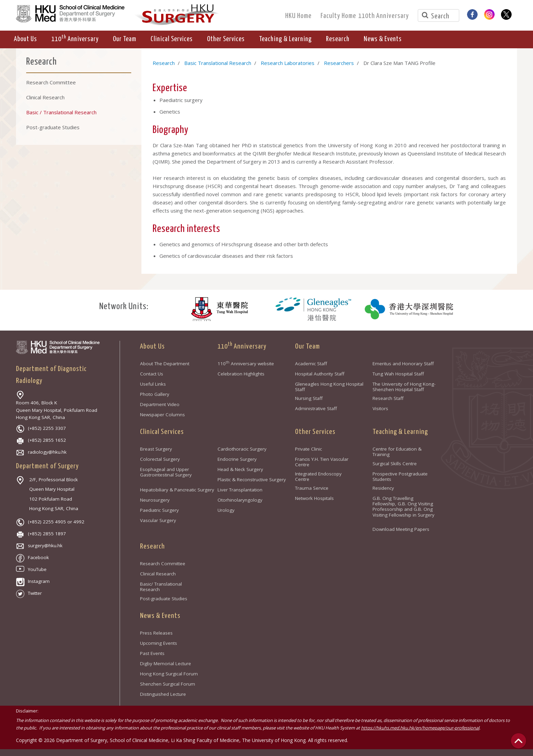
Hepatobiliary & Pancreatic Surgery (177, 490)
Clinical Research (158, 574)
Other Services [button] (226, 39)
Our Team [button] (125, 39)
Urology (226, 510)
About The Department (165, 364)
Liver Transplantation (240, 490)
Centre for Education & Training (397, 452)
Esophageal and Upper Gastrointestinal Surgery (166, 472)
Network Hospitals (314, 498)
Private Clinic (308, 449)
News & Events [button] (383, 39)
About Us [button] (25, 39)
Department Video (160, 404)
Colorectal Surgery (160, 459)
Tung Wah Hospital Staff (398, 374)
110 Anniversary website (246, 364)
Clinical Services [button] (172, 39)
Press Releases (156, 633)
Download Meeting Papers (401, 529)
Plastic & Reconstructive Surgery (252, 480)
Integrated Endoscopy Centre (318, 476)
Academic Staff (311, 364)
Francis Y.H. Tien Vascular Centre (322, 462)
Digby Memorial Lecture (166, 663)
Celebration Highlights (241, 374)
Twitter (29, 593)
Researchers (339, 63)
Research (164, 63)
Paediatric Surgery (159, 510)
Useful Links (153, 384)
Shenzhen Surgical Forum (168, 684)
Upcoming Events (159, 643)
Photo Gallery (155, 394)
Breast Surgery (156, 449)
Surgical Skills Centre (395, 464)
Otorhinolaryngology (240, 500)
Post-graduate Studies (164, 599)
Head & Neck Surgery (240, 469)
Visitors (380, 408)
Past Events (152, 653)
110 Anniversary (242, 347)
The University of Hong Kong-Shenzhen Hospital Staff (404, 387)
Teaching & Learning (400, 432)
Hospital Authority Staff (320, 374)
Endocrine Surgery (237, 459)
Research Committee (163, 564)
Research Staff (388, 398)
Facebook (32, 557)
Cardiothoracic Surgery (242, 449)
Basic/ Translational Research (161, 587)
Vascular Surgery (158, 520)
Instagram (33, 581)
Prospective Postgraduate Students (400, 476)
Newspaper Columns (162, 415)
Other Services (315, 432)
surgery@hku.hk (39, 545)
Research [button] (338, 39)
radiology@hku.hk (41, 452)
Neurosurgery (155, 500)
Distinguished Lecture (163, 694)
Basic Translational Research (218, 63)
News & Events (160, 616)
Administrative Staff (316, 408)
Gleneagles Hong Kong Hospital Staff (329, 387)
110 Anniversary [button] (75, 38)
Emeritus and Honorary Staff (403, 364)
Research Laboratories (288, 63)
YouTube (31, 569)
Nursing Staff (309, 398)
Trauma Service (312, 488)
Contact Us (152, 374)
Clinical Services (162, 432)
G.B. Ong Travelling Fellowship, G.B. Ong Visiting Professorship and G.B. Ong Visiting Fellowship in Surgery (404, 509)
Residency (383, 488)
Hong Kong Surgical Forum (169, 674)
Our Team (307, 347)
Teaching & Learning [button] (285, 39)
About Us (152, 347)
